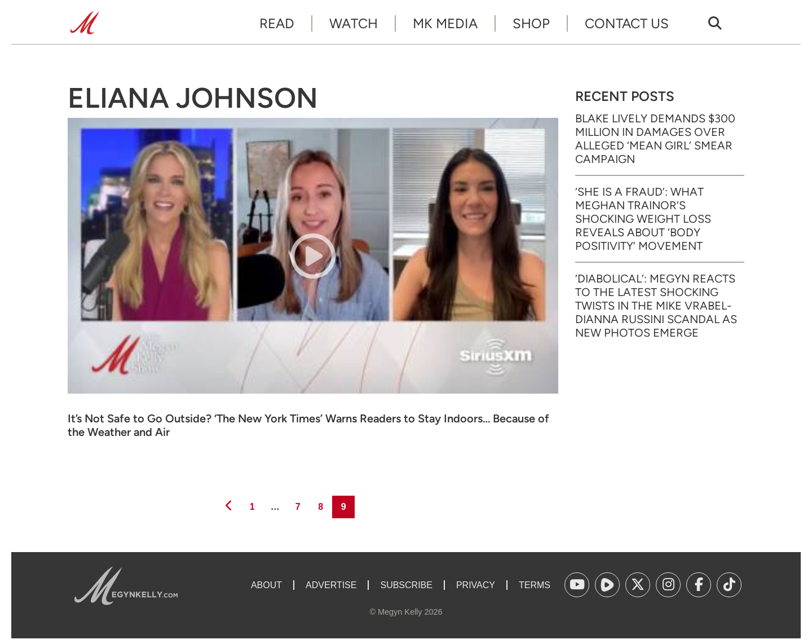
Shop (531, 23)
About (266, 585)
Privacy (476, 585)
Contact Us (627, 23)
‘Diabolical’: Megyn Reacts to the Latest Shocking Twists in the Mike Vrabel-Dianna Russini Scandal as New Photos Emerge (656, 306)
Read (277, 23)
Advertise (331, 585)
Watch (354, 23)
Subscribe (406, 585)
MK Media (445, 23)
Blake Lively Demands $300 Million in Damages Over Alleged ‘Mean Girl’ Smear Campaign (655, 139)
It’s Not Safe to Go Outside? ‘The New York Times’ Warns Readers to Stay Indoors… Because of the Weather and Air (308, 425)
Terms (535, 585)
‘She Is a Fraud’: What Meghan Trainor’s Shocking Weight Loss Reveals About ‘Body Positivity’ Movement (643, 219)
